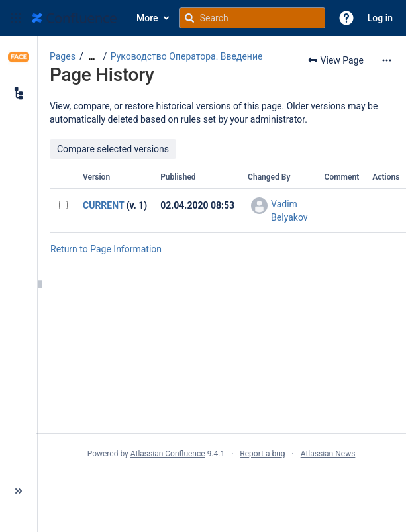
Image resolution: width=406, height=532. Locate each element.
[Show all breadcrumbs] (92, 57)
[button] (16, 18)
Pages (63, 56)
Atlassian (222, 483)
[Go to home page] (74, 18)
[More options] (387, 60)
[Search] (189, 18)
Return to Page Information (106, 249)
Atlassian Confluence (168, 454)
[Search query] (252, 18)
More (147, 18)
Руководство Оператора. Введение (187, 56)
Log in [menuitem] (380, 18)
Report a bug (262, 454)
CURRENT (103, 205)
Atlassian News (328, 454)
